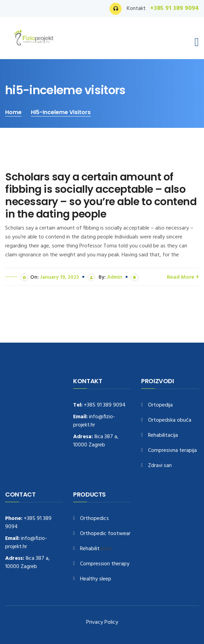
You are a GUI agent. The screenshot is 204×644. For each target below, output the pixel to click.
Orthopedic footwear (105, 534)
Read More (183, 277)
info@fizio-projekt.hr (94, 421)
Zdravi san (160, 466)
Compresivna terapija (172, 451)
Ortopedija (160, 405)
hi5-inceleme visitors (61, 112)
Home (13, 112)
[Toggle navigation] (197, 42)
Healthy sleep (96, 579)
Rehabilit (90, 549)
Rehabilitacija (163, 436)
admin (115, 277)
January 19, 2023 (60, 277)
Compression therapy (105, 564)
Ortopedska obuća (170, 420)
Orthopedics (94, 519)
